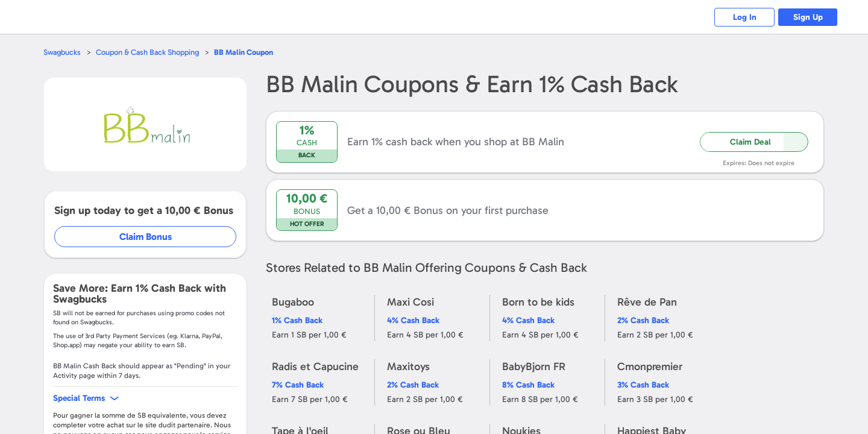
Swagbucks (62, 52)
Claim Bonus (146, 237)
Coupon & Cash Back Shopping (147, 52)
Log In (745, 17)
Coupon (244, 52)
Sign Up (808, 17)
